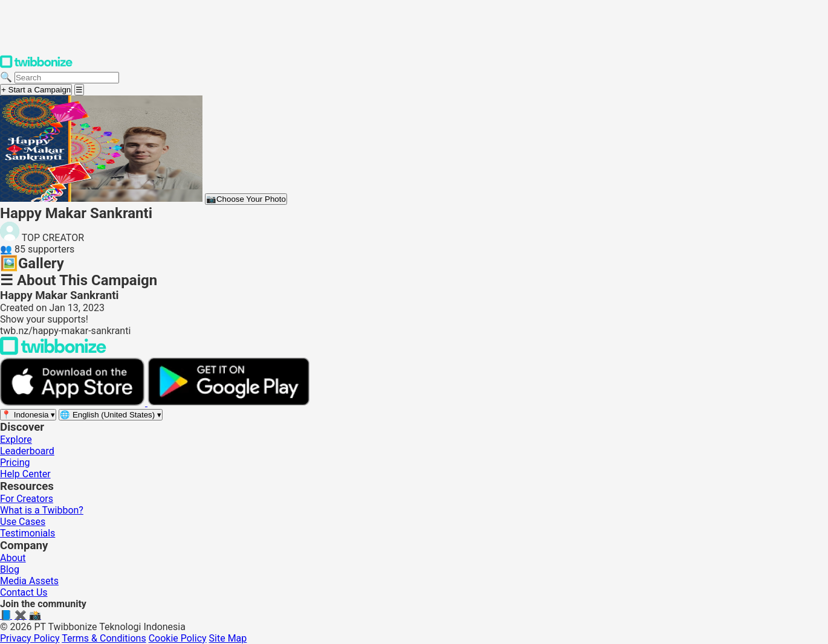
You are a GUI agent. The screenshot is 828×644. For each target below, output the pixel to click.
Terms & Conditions (104, 638)
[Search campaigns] (67, 78)
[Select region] (28, 415)
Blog (10, 569)
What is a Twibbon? (42, 510)
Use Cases (23, 522)
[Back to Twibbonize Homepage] (53, 352)
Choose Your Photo (246, 199)
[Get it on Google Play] (228, 403)
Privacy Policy (30, 638)
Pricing (15, 462)
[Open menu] (79, 90)
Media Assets (29, 581)
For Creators (27, 499)
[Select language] (111, 415)
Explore (16, 440)
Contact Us (24, 592)
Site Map (228, 638)
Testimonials (27, 533)
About (13, 558)
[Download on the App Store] (74, 403)
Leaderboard (27, 451)
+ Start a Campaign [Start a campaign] (36, 90)
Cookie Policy (178, 638)
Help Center (25, 474)
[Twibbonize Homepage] (36, 66)
